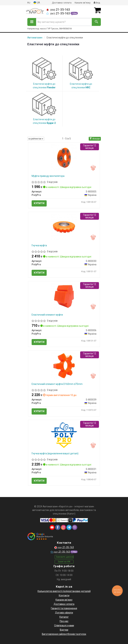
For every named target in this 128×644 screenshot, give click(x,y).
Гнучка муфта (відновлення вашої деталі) (55, 453)
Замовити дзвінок (65, 557)
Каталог (64, 617)
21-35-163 (58, 10)
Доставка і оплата (62, 3)
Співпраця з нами (64, 625)
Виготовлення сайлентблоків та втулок (64, 634)
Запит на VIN (64, 562)
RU (29, 3)
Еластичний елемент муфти (47, 315)
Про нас (64, 621)
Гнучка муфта (39, 245)
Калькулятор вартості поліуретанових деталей (64, 591)
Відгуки (64, 630)
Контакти (64, 595)
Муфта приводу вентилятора (48, 176)
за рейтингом (36, 139)
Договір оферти (64, 613)
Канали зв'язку (83, 3)
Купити (39, 203)
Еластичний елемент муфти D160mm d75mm (57, 384)
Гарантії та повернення (64, 608)
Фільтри (95, 139)
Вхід (97, 3)
